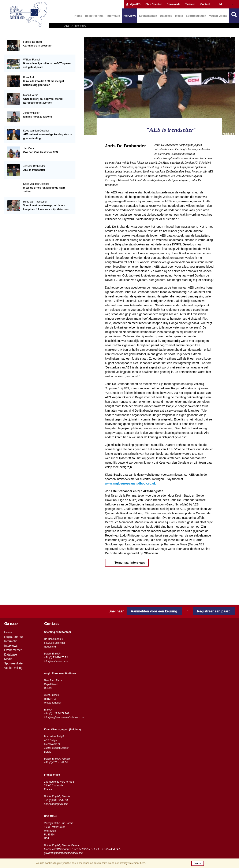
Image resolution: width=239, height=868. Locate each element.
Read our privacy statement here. (127, 863)
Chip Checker (154, 4)
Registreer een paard (214, 611)
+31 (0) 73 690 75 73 (56, 657)
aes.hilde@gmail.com (56, 804)
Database (166, 16)
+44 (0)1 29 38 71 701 (57, 713)
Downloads (173, 4)
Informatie (113, 16)
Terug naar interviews (129, 563)
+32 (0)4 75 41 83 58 (56, 763)
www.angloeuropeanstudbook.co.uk (130, 483)
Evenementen (148, 16)
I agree (197, 863)
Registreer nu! (94, 16)
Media (179, 16)
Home (78, 16)
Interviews (130, 16)
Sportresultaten (196, 16)
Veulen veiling (218, 16)
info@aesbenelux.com (57, 661)
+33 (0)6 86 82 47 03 (56, 800)
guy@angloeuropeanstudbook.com (64, 853)
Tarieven (190, 4)
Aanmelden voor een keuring (154, 611)
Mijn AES (133, 4)
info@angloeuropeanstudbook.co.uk (64, 717)
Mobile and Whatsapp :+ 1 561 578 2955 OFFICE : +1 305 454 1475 (83, 849)
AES (67, 26)
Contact (205, 4)
